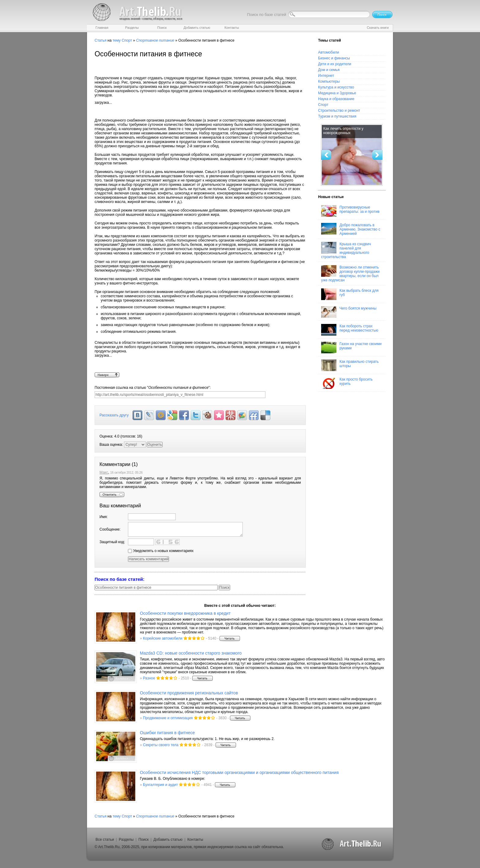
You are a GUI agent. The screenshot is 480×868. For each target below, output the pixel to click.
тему (117, 40)
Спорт (127, 40)
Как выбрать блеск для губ (350, 294)
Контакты (195, 840)
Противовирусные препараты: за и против (350, 211)
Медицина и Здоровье (337, 93)
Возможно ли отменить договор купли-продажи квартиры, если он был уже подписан (350, 274)
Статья (101, 40)
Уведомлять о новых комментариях (161, 551)
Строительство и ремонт (339, 111)
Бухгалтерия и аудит (160, 785)
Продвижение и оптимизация (168, 718)
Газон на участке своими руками (351, 348)
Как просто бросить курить (347, 383)
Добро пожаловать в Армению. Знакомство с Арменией (351, 229)
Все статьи (105, 840)
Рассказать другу (114, 415)
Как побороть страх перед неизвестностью (350, 330)
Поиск (143, 840)
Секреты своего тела (161, 745)
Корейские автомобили (163, 638)
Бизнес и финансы (334, 58)
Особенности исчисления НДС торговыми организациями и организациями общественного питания (239, 772)
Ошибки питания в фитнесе (167, 733)
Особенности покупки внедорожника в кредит (185, 613)
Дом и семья (329, 70)
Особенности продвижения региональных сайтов (189, 693)
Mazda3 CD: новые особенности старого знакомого (191, 653)
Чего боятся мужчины (349, 312)
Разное (149, 678)
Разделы (126, 840)
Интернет (326, 76)
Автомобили (328, 52)
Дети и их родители (335, 64)
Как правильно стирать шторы (350, 365)
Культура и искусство (336, 87)
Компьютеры (329, 81)
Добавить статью (168, 840)
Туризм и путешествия (337, 116)
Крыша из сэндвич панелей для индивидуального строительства (346, 250)
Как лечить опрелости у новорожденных (343, 131)
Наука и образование (336, 99)
